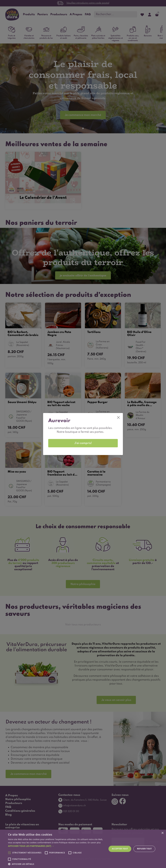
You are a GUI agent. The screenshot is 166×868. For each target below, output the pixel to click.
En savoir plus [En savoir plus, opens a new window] (94, 843)
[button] (56, 846)
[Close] (118, 417)
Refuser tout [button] (144, 849)
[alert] (83, 849)
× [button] (162, 833)
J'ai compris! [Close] (83, 443)
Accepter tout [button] (120, 849)
